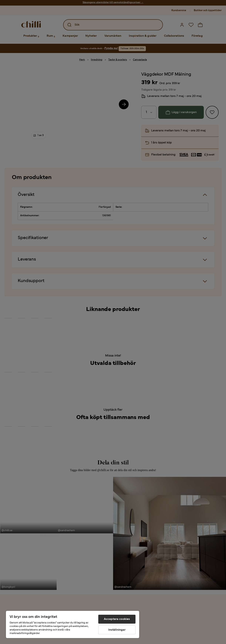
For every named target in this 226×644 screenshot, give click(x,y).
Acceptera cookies (117, 619)
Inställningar (117, 630)
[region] (73, 624)
